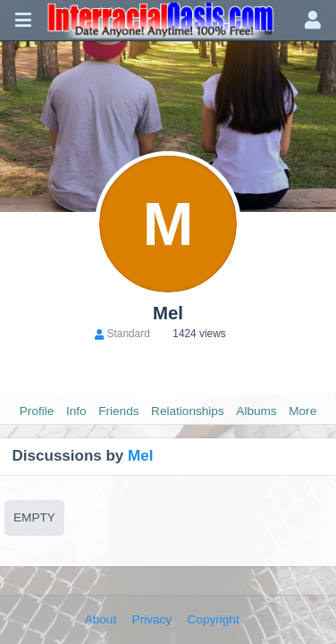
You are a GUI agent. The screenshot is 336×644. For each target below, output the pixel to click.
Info (76, 411)
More (302, 411)
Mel (140, 456)
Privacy (152, 619)
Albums (256, 411)
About (101, 619)
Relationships (188, 411)
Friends (118, 411)
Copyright (214, 619)
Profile (37, 411)
